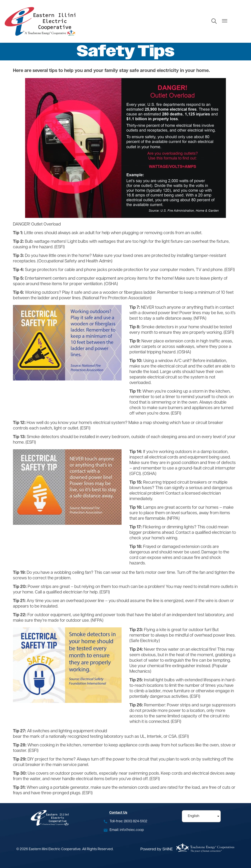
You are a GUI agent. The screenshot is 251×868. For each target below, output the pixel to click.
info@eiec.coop (132, 830)
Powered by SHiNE (157, 849)
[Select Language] (201, 816)
